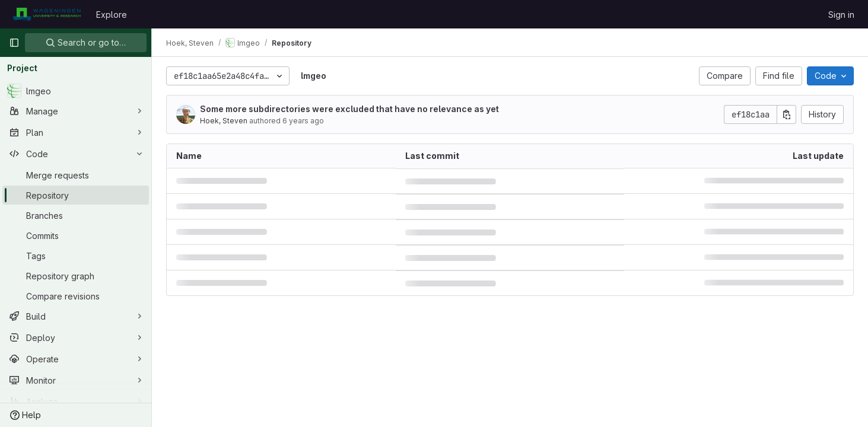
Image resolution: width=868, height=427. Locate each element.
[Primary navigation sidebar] (14, 43)
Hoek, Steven (224, 121)
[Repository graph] (76, 276)
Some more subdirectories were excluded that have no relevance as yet (349, 109)
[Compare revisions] (76, 296)
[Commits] (76, 235)
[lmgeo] (76, 91)
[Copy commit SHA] (787, 114)
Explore (112, 15)
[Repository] (76, 195)
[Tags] (76, 256)
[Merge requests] (76, 175)
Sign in (841, 15)
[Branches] (76, 215)
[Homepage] (47, 14)
